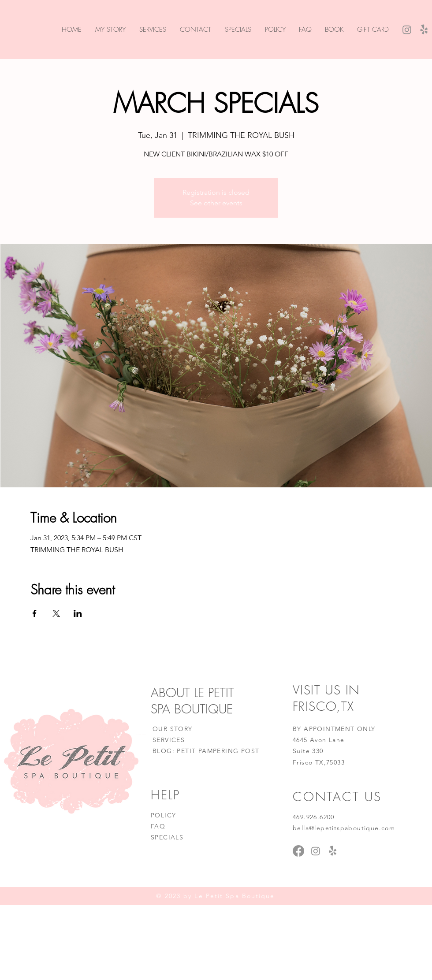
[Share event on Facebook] (35, 613)
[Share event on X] (56, 613)
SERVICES (169, 740)
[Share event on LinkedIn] (78, 613)
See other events (216, 203)
